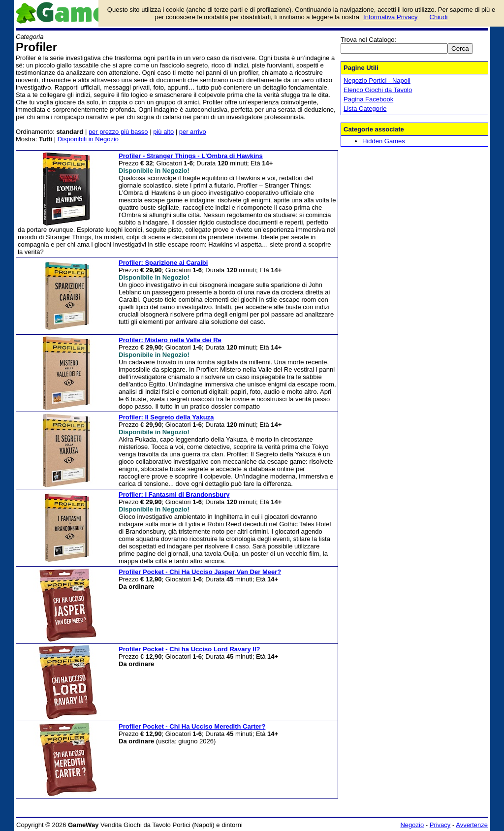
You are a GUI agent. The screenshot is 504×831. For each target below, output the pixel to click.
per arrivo (193, 132)
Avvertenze (472, 825)
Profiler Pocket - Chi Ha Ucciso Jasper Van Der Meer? (200, 572)
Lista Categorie (365, 109)
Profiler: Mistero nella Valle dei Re (170, 340)
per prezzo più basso (118, 132)
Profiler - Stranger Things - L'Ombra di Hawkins (191, 156)
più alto (163, 132)
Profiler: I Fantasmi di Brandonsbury (174, 495)
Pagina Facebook (368, 99)
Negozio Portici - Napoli (377, 80)
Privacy (440, 825)
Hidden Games (384, 141)
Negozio (412, 825)
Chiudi (439, 17)
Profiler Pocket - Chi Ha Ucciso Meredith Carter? (192, 726)
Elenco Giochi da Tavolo (378, 90)
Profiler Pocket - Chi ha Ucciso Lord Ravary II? (189, 649)
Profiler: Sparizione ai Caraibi (163, 263)
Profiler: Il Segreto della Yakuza (166, 417)
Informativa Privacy (391, 17)
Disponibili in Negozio (88, 139)
